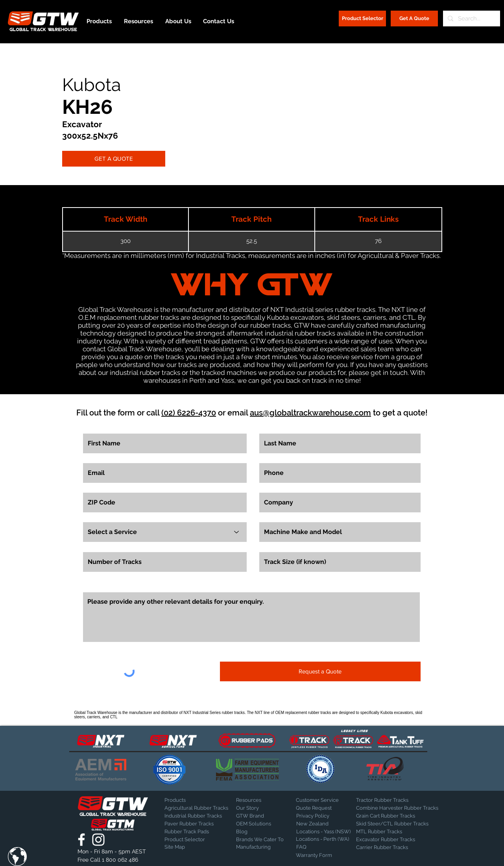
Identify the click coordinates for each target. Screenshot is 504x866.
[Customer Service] (323, 800)
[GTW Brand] (256, 816)
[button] (17, 857)
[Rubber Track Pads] (192, 832)
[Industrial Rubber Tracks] (193, 816)
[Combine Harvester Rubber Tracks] (397, 808)
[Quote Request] (323, 808)
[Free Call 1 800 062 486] (113, 860)
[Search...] (471, 19)
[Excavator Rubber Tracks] (394, 840)
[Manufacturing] (261, 847)
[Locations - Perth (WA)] (322, 839)
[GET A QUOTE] (114, 159)
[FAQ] (324, 847)
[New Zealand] (324, 824)
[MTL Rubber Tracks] (400, 832)
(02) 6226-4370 (189, 413)
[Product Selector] (362, 19)
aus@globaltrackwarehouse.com (310, 413)
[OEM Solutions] (257, 824)
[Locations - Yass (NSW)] (323, 832)
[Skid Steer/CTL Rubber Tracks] (400, 824)
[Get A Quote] (414, 19)
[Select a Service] (165, 532)
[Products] (192, 800)
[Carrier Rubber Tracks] (391, 847)
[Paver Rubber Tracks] (192, 824)
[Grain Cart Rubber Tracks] (388, 816)
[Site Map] (184, 847)
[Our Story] (257, 808)
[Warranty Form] (316, 855)
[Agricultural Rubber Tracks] (196, 808)
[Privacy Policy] (316, 816)
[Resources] (264, 800)
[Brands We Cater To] (261, 840)
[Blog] (256, 832)
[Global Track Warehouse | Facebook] (81, 840)
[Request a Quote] (320, 671)
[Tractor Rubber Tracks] (384, 800)
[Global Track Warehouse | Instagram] (98, 840)
